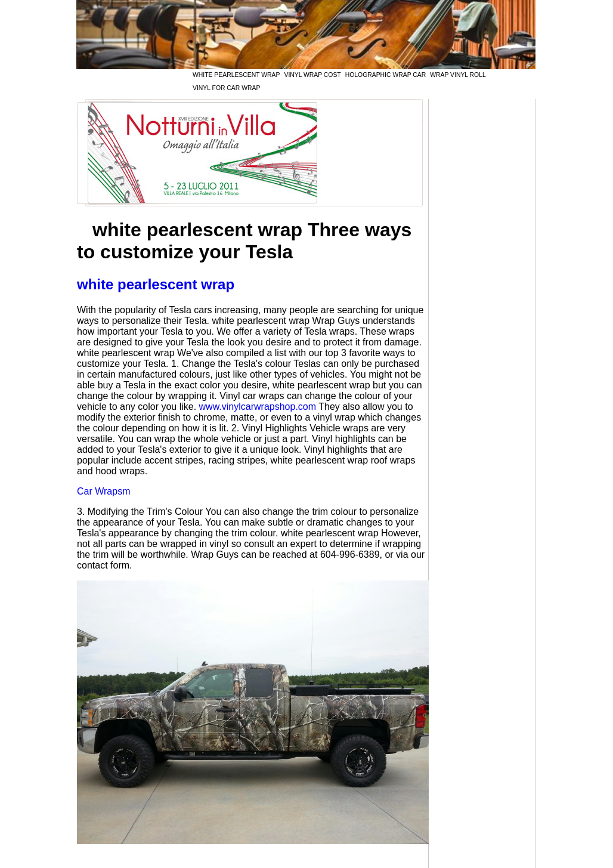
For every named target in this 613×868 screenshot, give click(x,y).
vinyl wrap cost (312, 75)
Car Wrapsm (104, 491)
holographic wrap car (386, 75)
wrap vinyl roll (458, 75)
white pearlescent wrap (236, 75)
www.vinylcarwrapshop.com (258, 407)
